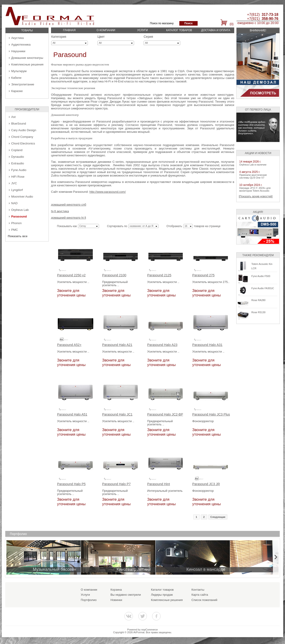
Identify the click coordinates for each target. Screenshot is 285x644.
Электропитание (23, 84)
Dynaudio (18, 157)
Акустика (17, 38)
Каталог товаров (179, 30)
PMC (15, 230)
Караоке (17, 91)
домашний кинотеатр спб (69, 205)
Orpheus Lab (20, 210)
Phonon (16, 223)
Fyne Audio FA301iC (263, 288)
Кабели (16, 78)
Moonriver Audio (22, 197)
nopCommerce (150, 630)
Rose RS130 (258, 312)
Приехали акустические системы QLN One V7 (253, 176)
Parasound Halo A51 (72, 414)
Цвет (101, 37)
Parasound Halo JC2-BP (165, 414)
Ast (13, 117)
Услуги (143, 30)
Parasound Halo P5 (71, 484)
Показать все (18, 236)
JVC (14, 183)
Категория (59, 37)
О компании (106, 30)
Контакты (198, 590)
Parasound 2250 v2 (71, 275)
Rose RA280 (258, 300)
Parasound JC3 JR (206, 484)
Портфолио (89, 600)
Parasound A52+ (69, 345)
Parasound (19, 216)
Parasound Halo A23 (162, 345)
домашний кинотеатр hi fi (69, 218)
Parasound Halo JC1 (117, 414)
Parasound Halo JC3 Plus (211, 414)
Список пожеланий (204, 600)
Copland (17, 150)
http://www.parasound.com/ (108, 192)
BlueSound (19, 124)
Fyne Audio (19, 170)
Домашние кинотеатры (27, 58)
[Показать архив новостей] (256, 196)
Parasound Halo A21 (117, 345)
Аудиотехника (21, 45)
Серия (148, 37)
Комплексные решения (27, 64)
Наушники (18, 51)
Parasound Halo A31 (207, 345)
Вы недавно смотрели (126, 595)
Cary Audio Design (24, 130)
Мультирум (19, 71)
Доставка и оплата (216, 30)
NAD (14, 203)
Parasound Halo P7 (117, 484)
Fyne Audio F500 (261, 276)
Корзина (116, 590)
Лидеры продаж (162, 595)
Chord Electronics (23, 143)
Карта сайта (200, 595)
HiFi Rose (18, 177)
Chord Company (22, 137)
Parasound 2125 (159, 275)
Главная (69, 30)
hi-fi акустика (60, 211)
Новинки (116, 600)
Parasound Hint (159, 484)
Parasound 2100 (114, 275)
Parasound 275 (204, 275)
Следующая (218, 517)
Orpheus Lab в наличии (253, 165)
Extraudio (18, 163)
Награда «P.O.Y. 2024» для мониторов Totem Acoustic (255, 189)
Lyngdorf (17, 190)
